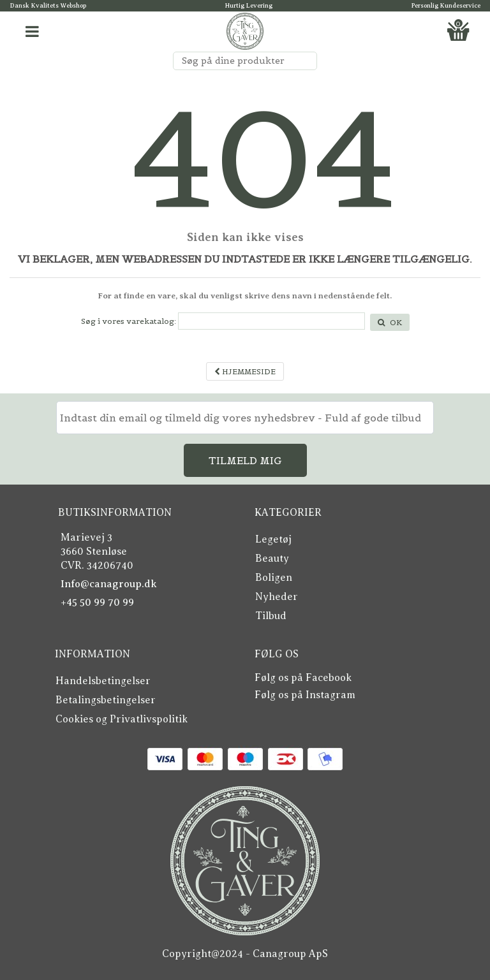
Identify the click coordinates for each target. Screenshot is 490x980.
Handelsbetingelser (103, 681)
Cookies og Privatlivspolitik (122, 719)
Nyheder (277, 597)
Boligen (274, 578)
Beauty (272, 559)
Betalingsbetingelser (106, 700)
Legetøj (273, 539)
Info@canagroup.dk (109, 584)
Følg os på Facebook (303, 678)
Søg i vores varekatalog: (129, 321)
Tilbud (271, 616)
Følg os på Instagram (305, 695)
